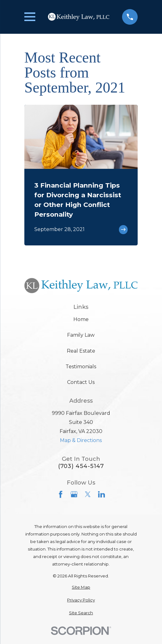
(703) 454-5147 (81, 466)
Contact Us (81, 382)
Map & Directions (81, 440)
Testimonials (81, 367)
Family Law (81, 335)
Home (81, 319)
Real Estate (81, 351)
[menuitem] (81, 587)
